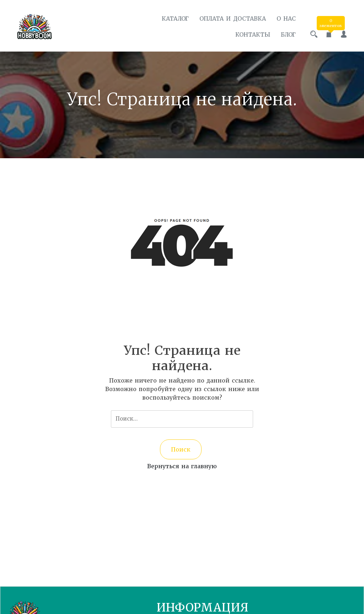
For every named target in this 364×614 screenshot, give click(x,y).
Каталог (175, 18)
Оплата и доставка (233, 18)
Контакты (253, 34)
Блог (288, 34)
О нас (286, 18)
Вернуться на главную (182, 466)
